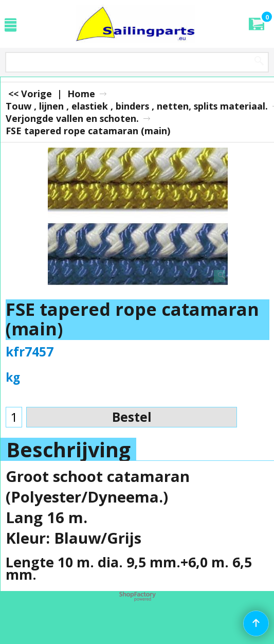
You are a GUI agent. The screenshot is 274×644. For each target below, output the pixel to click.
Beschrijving (68, 450)
